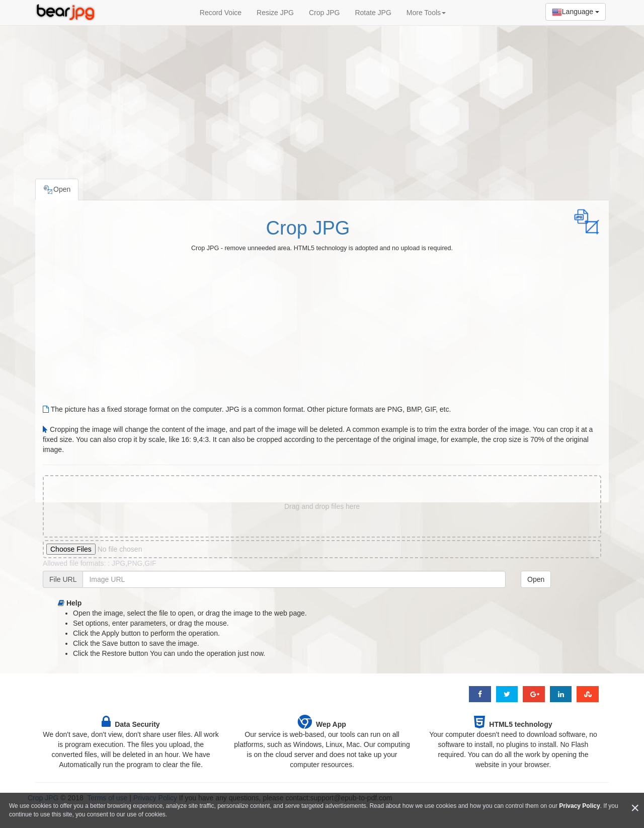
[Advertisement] (322, 98)
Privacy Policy (579, 806)
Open (536, 579)
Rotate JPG (373, 13)
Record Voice (221, 13)
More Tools (426, 13)
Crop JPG (324, 13)
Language (576, 12)
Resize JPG (275, 13)
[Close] (635, 808)
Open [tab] (57, 190)
